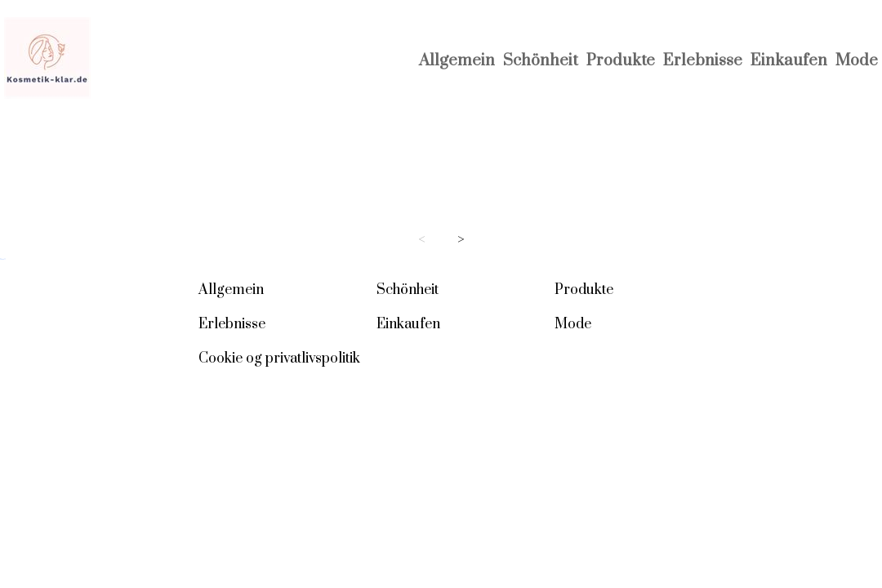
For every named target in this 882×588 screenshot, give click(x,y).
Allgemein (457, 61)
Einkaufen (789, 61)
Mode (857, 61)
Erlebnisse (703, 61)
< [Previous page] (422, 240)
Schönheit (541, 61)
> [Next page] (461, 240)
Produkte (621, 61)
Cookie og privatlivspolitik (279, 359)
